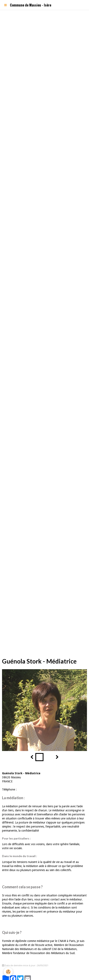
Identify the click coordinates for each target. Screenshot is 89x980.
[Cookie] (8, 972)
